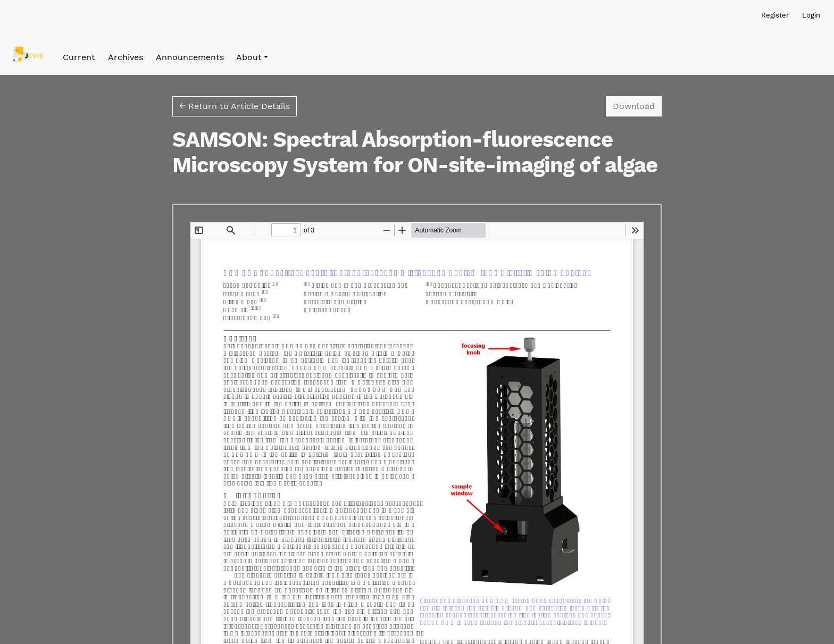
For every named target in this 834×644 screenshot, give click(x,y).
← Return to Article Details (235, 106)
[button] (252, 57)
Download (637, 105)
